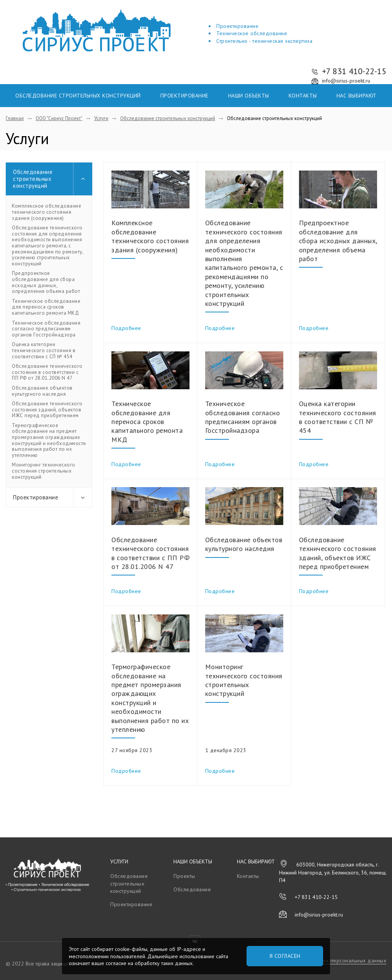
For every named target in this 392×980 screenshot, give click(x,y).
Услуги (119, 861)
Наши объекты (249, 96)
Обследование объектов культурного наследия (42, 391)
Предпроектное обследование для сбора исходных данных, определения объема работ (46, 282)
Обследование (192, 889)
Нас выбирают (357, 96)
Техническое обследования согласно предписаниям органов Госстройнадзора (46, 329)
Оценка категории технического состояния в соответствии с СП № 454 (44, 350)
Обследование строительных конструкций (78, 96)
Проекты (184, 876)
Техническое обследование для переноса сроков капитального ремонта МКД (46, 307)
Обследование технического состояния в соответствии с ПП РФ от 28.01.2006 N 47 (47, 372)
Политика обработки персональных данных (332, 960)
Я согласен (285, 956)
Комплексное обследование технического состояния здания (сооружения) (47, 212)
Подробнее (126, 328)
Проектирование (185, 96)
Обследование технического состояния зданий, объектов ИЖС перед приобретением (47, 410)
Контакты (303, 96)
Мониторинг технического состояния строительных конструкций (44, 471)
